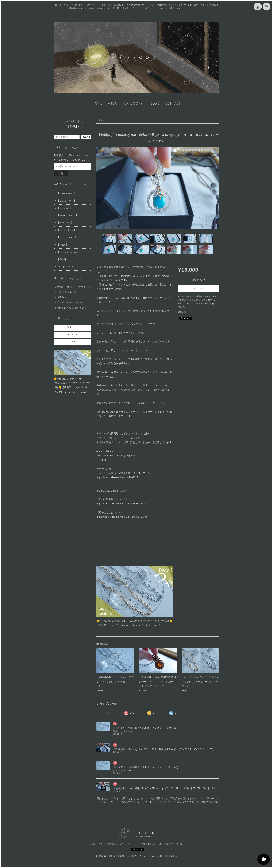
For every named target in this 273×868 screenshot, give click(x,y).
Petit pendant (65, 267)
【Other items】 (67, 230)
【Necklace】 (65, 223)
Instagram (73, 335)
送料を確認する (208, 300)
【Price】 (63, 245)
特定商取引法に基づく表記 (72, 308)
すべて (107, 713)
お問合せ (62, 297)
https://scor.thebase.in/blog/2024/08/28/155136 (122, 504)
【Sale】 (62, 259)
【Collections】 (67, 201)
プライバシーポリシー (69, 303)
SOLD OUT (199, 289)
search (86, 137)
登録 (61, 173)
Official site (73, 328)
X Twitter (73, 342)
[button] (135, 104)
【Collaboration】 (68, 252)
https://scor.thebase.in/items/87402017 (117, 477)
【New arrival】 (67, 193)
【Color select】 (67, 237)
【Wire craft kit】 (68, 215)
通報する (182, 312)
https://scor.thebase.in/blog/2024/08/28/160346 (122, 517)
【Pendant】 (65, 208)
